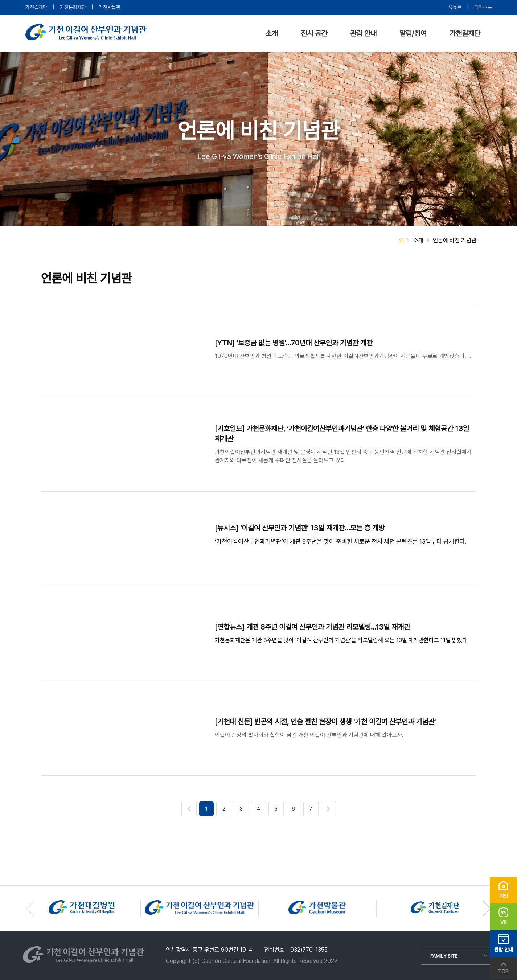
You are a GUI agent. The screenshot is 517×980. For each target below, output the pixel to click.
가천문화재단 (73, 7)
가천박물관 (110, 7)
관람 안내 (363, 33)
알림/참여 (413, 33)
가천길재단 (36, 7)
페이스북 (483, 7)
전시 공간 (314, 33)
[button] (487, 909)
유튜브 (455, 7)
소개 (272, 33)
